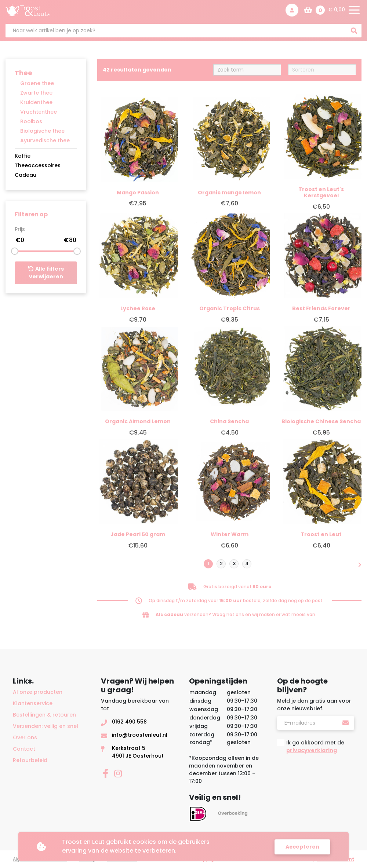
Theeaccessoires (38, 165)
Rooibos (31, 121)
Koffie (23, 156)
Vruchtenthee (39, 112)
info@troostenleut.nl (140, 735)
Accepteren (302, 846)
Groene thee (37, 83)
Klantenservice (33, 703)
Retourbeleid (30, 760)
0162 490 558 (129, 722)
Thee (23, 73)
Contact (24, 749)
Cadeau (26, 175)
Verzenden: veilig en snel (46, 726)
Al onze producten (38, 692)
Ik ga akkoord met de (315, 746)
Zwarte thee (36, 93)
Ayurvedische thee (45, 140)
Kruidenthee (36, 102)
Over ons (25, 737)
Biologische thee (42, 131)
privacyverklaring (312, 750)
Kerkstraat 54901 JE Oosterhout (138, 752)
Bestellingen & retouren (44, 715)
